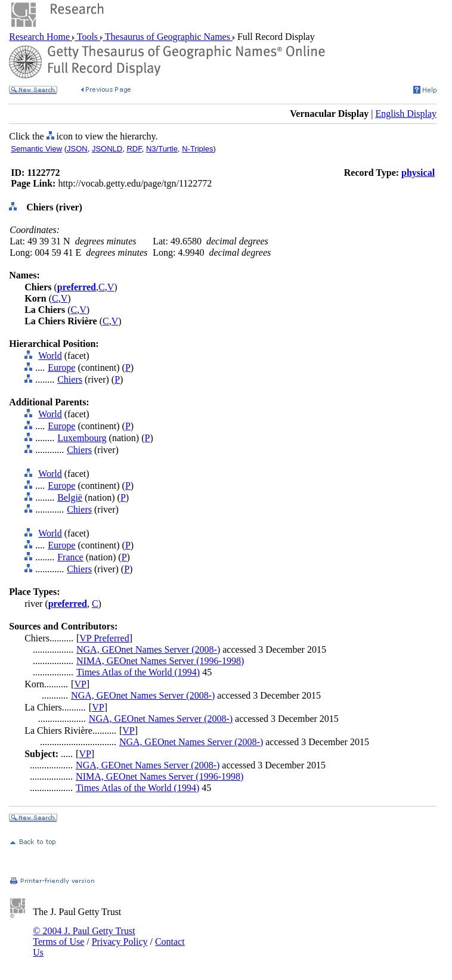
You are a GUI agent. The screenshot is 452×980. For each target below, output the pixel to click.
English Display (406, 114)
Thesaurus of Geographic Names (168, 37)
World (50, 356)
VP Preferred (104, 638)
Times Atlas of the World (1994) (138, 672)
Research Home (41, 37)
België (70, 497)
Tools (87, 37)
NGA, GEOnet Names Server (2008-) (148, 649)
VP (80, 684)
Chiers (70, 379)
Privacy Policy (120, 942)
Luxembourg (82, 438)
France (70, 557)
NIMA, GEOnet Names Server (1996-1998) (160, 661)
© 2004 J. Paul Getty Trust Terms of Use (84, 936)
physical (418, 173)
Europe (61, 368)
